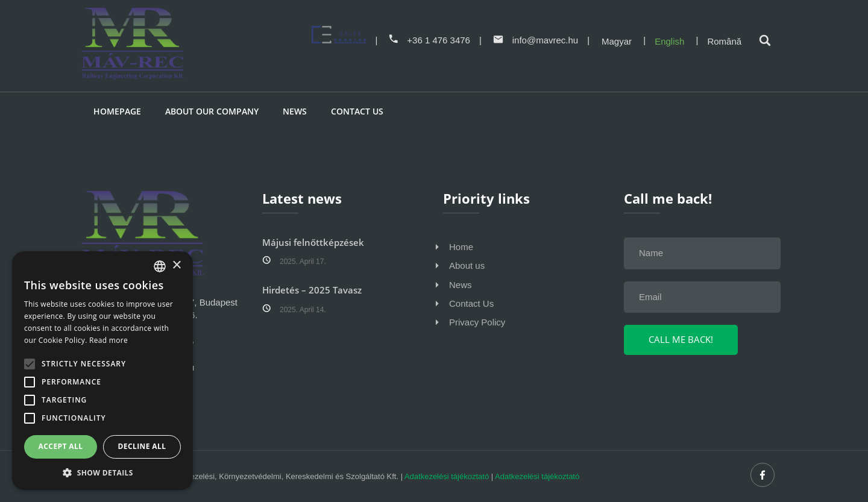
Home (461, 247)
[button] (102, 472)
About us (467, 265)
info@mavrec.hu (536, 40)
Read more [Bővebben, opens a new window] (108, 340)
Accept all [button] (61, 446)
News (295, 111)
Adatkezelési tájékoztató (447, 476)
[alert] (102, 371)
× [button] (176, 265)
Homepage (117, 111)
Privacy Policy (477, 322)
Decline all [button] (142, 446)
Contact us (357, 111)
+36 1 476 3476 (429, 40)
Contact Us (471, 303)
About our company (212, 111)
